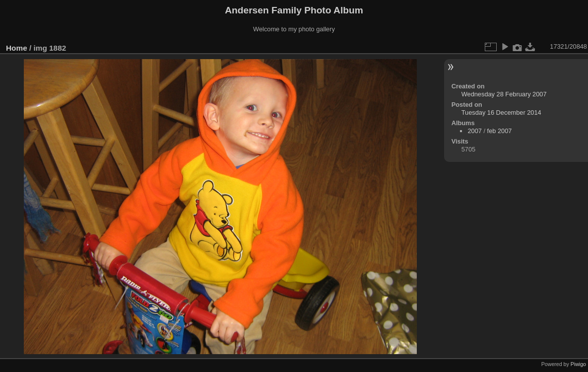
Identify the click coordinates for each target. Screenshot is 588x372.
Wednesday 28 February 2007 (504, 94)
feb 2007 (500, 131)
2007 (474, 131)
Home (17, 48)
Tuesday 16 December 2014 (501, 112)
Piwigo (578, 364)
